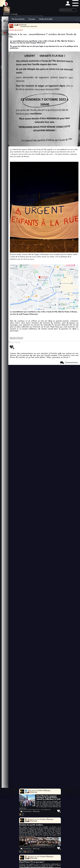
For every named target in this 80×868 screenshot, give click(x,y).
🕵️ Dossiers (29, 819)
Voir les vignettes (18, 19)
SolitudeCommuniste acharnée (29, 26)
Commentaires (69, 363)
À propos (32, 19)
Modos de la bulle (46, 19)
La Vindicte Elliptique (42, 791)
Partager (37, 812)
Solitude (34, 792)
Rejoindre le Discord (16, 338)
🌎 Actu (28, 791)
